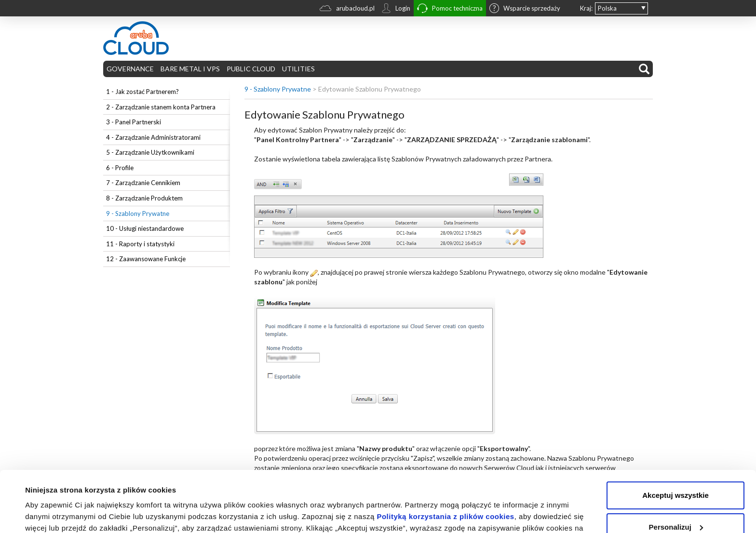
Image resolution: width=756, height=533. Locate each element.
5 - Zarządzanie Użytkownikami (150, 152)
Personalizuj (676, 474)
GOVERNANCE (130, 69)
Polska (607, 8)
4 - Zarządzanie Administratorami (153, 137)
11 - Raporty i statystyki (140, 244)
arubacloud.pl (347, 9)
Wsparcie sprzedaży (525, 9)
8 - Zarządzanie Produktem (144, 198)
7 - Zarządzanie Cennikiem (143, 183)
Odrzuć (675, 506)
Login (396, 9)
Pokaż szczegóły (54, 514)
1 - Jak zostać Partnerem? (142, 92)
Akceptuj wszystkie (675, 443)
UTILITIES (298, 69)
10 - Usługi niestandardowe (145, 228)
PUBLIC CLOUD (251, 69)
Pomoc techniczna (450, 9)
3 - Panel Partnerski (134, 122)
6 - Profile (120, 168)
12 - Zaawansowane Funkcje (146, 259)
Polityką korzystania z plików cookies (445, 464)
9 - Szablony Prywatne (138, 213)
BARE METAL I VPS (190, 69)
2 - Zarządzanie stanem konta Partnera (161, 107)
